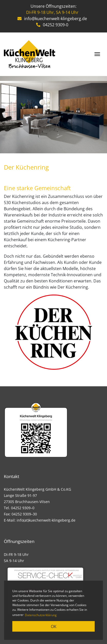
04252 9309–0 (23, 508)
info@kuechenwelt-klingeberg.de (52, 19)
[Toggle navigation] (97, 54)
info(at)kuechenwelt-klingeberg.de (46, 520)
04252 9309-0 (52, 25)
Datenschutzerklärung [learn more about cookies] (41, 615)
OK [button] (54, 626)
